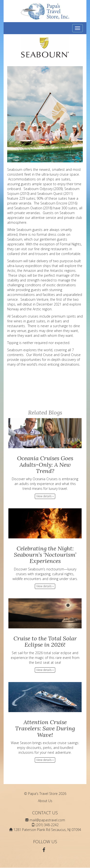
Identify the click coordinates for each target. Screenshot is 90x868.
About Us (45, 801)
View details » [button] (45, 496)
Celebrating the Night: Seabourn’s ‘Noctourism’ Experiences (45, 555)
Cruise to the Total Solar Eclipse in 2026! (45, 641)
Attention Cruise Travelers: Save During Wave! (45, 728)
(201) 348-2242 (47, 825)
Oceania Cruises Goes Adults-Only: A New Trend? (45, 465)
